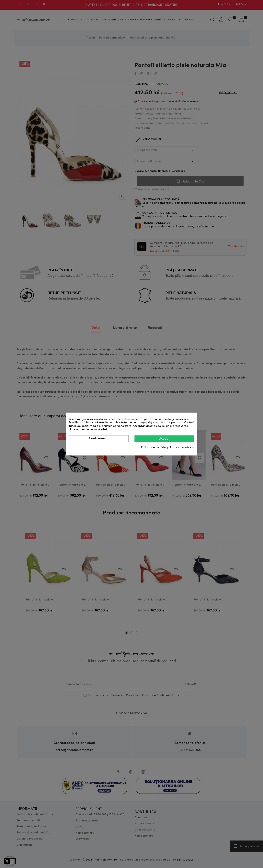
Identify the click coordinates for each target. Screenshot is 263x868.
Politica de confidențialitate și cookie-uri (168, 447)
